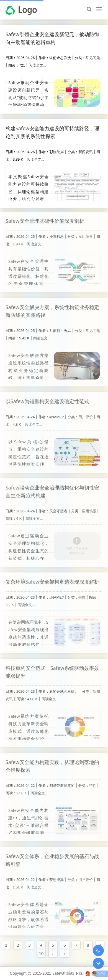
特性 (82, 595)
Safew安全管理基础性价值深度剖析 (45, 218)
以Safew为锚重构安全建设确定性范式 (47, 399)
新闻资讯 (86, 152)
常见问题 (93, 58)
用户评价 (86, 414)
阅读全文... (37, 65)
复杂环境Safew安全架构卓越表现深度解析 (52, 579)
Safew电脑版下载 (67, 973)
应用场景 (86, 234)
